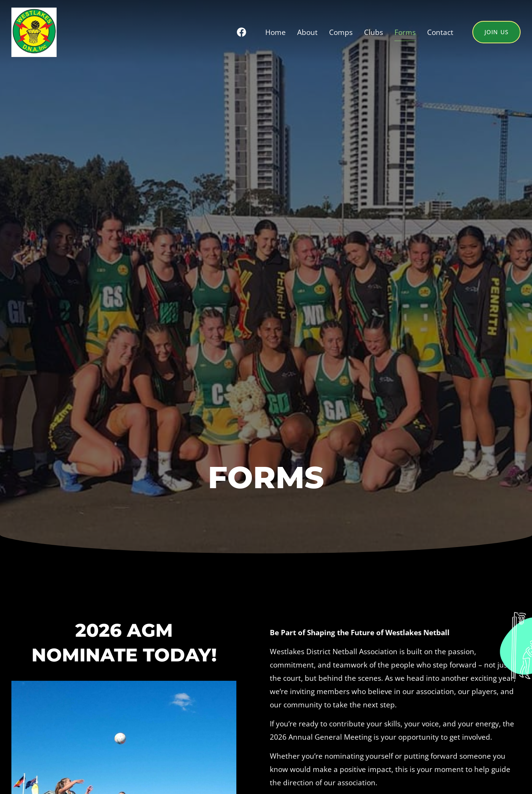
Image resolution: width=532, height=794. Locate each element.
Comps (341, 32)
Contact (440, 32)
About (307, 32)
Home (275, 32)
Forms (405, 32)
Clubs (374, 32)
